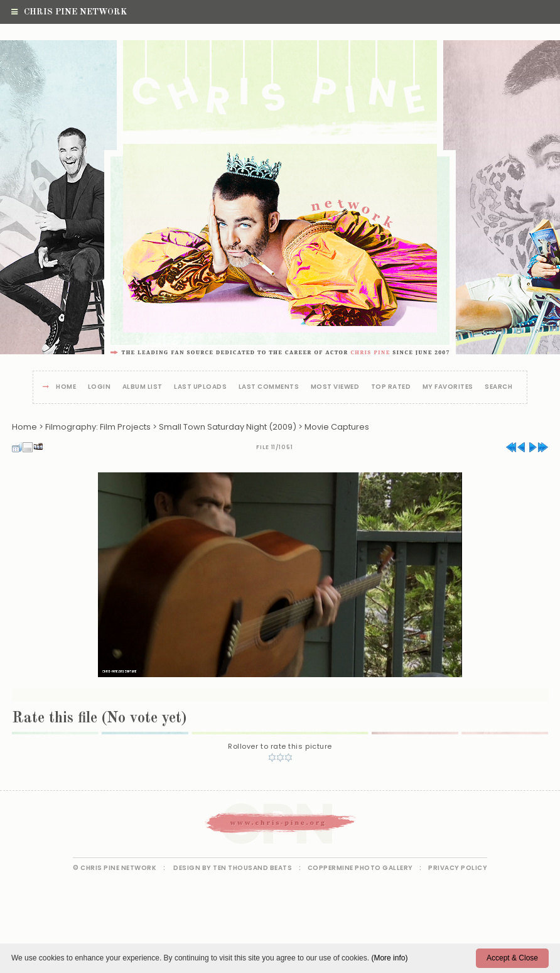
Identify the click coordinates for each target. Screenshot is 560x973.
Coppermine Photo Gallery (360, 868)
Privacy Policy (458, 868)
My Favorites (448, 387)
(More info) (389, 958)
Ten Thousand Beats (252, 868)
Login (100, 387)
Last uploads (200, 387)
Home (66, 387)
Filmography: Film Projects (98, 427)
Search (498, 387)
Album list (143, 387)
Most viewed (335, 387)
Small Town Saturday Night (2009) (228, 427)
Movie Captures (337, 427)
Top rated (391, 387)
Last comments (269, 387)
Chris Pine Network (69, 12)
